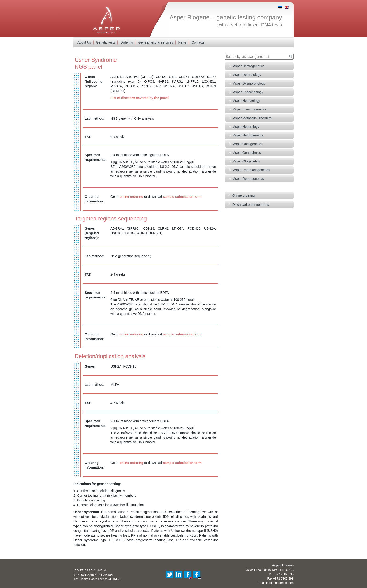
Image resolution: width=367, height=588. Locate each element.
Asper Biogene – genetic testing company (226, 17)
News (182, 42)
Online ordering (244, 195)
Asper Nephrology (246, 127)
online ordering (131, 197)
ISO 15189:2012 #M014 (90, 570)
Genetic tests (106, 42)
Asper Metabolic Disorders (252, 118)
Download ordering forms (251, 205)
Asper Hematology (247, 101)
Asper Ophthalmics (247, 153)
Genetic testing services (156, 42)
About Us (84, 42)
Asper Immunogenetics (250, 109)
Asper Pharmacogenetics (251, 170)
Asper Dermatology (247, 75)
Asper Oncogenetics (248, 144)
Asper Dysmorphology (249, 83)
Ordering (127, 42)
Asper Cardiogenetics (249, 66)
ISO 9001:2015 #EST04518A (93, 575)
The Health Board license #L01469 (97, 579)
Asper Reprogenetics (248, 179)
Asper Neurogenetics (248, 135)
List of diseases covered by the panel (139, 98)
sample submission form (182, 197)
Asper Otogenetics (247, 161)
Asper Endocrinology (248, 92)
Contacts (198, 42)
